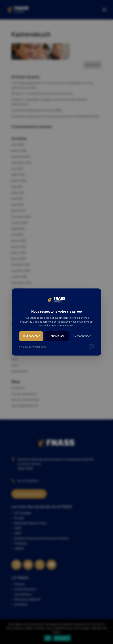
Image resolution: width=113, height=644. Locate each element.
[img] (91, 347)
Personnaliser (82, 336)
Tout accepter (31, 336)
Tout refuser (57, 336)
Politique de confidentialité (33, 347)
